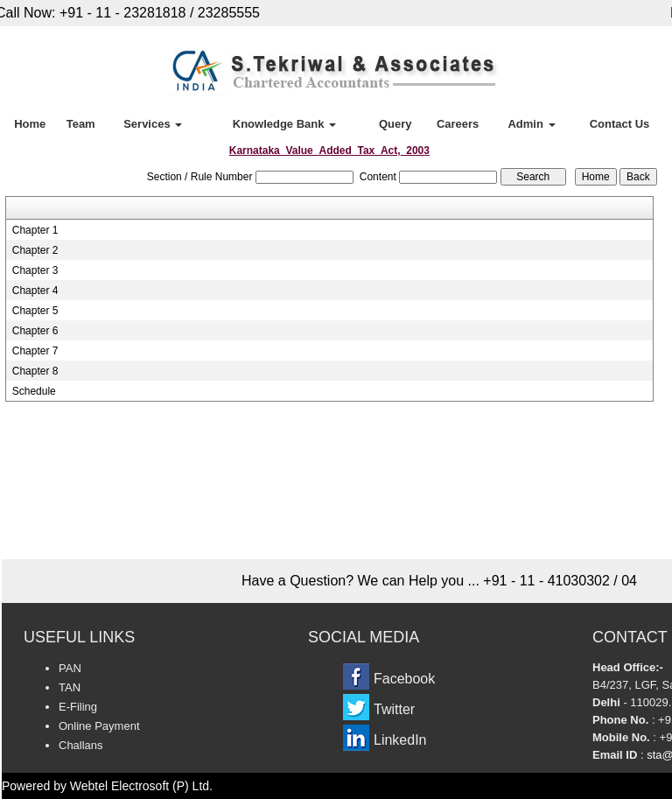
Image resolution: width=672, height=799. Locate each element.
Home (30, 124)
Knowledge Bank (284, 124)
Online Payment (99, 726)
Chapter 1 (35, 230)
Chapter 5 (35, 311)
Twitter (394, 709)
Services (153, 124)
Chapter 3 (35, 270)
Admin (531, 124)
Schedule (34, 391)
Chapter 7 (35, 351)
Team (81, 124)
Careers (458, 124)
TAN (70, 687)
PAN (70, 668)
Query (395, 124)
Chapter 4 (35, 291)
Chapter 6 (35, 331)
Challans (81, 745)
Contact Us (620, 124)
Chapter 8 (35, 371)
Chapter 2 (35, 250)
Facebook (404, 679)
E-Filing (78, 707)
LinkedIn (400, 740)
